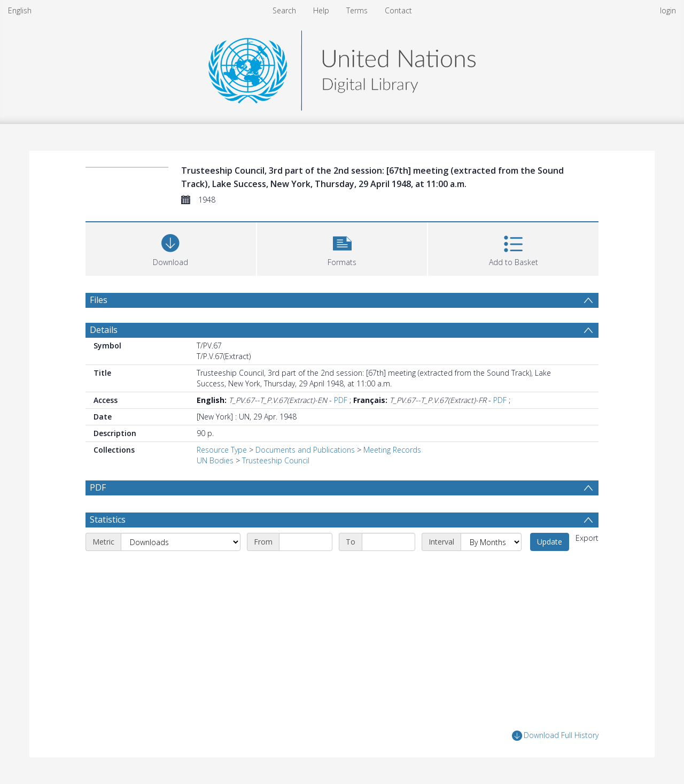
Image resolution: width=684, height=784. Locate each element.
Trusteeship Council (276, 460)
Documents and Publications (305, 450)
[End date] (388, 542)
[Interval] (491, 542)
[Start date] (306, 542)
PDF (341, 400)
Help (321, 10)
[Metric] (181, 542)
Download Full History (555, 736)
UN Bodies (215, 460)
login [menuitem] (668, 10)
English (20, 10)
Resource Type (222, 450)
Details (104, 330)
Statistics (108, 519)
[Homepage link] (342, 68)
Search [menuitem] (284, 10)
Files (99, 300)
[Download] (171, 248)
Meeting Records (392, 450)
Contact (398, 10)
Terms (357, 10)
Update (550, 542)
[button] (342, 248)
